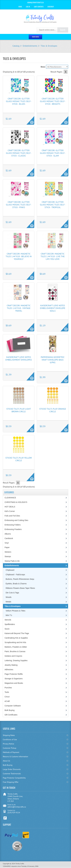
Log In (28, 7)
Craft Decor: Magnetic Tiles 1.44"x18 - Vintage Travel (19, 308)
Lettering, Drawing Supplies (16, 660)
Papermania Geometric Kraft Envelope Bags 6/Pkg (53, 360)
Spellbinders (10, 624)
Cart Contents (39, 7)
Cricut (7, 697)
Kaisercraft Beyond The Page (17, 633)
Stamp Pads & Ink (12, 561)
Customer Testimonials (12, 774)
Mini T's (9, 615)
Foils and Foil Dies (12, 516)
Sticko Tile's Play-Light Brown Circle (19, 410)
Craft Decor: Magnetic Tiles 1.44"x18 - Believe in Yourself (19, 256)
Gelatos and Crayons (13, 656)
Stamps (8, 556)
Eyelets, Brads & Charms (16, 584)
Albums (8, 534)
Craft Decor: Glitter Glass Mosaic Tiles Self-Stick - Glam (53, 153)
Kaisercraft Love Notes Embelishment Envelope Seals (53, 308)
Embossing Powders (13, 529)
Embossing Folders (13, 525)
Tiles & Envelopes (49, 46)
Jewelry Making (11, 665)
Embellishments (30, 46)
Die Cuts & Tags (12, 593)
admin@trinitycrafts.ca (17, 807)
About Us (6, 761)
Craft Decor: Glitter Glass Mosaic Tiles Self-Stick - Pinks (19, 205)
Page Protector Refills (14, 674)
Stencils (8, 620)
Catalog (16, 46)
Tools (7, 692)
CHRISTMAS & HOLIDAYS (16, 502)
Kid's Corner (10, 511)
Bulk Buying (9, 710)
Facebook (5, 818)
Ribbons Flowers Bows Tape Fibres (20, 588)
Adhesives (9, 670)
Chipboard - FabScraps (15, 575)
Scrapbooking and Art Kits (15, 642)
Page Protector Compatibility (14, 778)
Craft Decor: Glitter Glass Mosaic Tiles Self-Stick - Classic (19, 153)
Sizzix (7, 629)
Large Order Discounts (12, 769)
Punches (8, 688)
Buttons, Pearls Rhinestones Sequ (20, 579)
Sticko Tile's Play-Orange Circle (53, 410)
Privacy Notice (8, 744)
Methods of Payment (11, 752)
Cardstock (9, 538)
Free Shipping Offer (11, 782)
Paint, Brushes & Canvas (15, 651)
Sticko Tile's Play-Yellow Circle (19, 459)
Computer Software (13, 706)
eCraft (7, 701)
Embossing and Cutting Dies (16, 520)
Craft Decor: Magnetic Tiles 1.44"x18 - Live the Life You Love (53, 256)
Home (20, 7)
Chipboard (10, 570)
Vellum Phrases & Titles (15, 611)
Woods (8, 597)
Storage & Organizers (14, 679)
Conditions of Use (10, 739)
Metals (8, 602)
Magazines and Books (14, 683)
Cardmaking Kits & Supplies (16, 638)
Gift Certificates (11, 715)
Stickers (8, 552)
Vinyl (7, 543)
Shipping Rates (9, 735)
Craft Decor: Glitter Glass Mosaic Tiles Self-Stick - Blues (19, 101)
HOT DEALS (10, 507)
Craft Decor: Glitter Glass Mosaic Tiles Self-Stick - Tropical (53, 205)
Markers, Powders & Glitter (16, 647)
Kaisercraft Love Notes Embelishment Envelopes (19, 358)
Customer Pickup (9, 748)
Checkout (51, 7)
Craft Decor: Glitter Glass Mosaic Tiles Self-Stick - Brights (53, 101)
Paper (7, 547)
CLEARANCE (10, 498)
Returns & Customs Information (15, 757)
